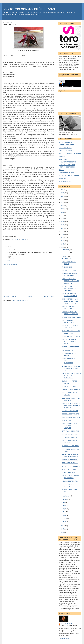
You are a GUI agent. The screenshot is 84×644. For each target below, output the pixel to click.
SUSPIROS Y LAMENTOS (71, 437)
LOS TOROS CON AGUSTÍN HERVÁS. (29, 9)
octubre (65, 256)
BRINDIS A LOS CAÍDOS (70, 411)
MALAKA (62, 170)
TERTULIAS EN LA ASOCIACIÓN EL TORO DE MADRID (71, 288)
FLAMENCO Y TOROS (70, 386)
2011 (63, 238)
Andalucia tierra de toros (66, 173)
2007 (63, 526)
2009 (63, 244)
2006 (63, 529)
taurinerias (62, 156)
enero (65, 522)
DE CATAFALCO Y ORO (66, 145)
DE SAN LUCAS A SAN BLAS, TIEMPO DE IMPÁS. (70, 342)
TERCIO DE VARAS (65, 148)
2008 (63, 247)
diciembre (66, 250)
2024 (63, 196)
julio (64, 502)
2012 (63, 234)
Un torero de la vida (65, 181)
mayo (64, 509)
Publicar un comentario (10, 264)
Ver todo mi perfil (64, 638)
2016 (63, 222)
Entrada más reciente (9, 297)
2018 (63, 215)
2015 (63, 225)
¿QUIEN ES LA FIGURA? (70, 481)
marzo (65, 515)
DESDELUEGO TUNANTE (71, 414)
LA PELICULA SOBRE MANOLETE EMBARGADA (69, 361)
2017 (63, 218)
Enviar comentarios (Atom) (20, 300)
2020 (63, 209)
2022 (63, 202)
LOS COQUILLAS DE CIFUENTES (70, 153)
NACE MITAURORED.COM (71, 336)
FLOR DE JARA (67, 259)
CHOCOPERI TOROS (66, 151)
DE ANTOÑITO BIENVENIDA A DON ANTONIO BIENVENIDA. (72, 376)
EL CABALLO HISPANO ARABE (69, 176)
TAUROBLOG (63, 159)
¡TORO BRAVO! (67, 420)
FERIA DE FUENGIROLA (70, 463)
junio (64, 505)
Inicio (30, 297)
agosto (65, 499)
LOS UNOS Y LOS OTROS (71, 434)
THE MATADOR (67, 267)
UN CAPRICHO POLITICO (71, 270)
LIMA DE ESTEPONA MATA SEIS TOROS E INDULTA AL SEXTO (71, 405)
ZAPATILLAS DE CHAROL (71, 431)
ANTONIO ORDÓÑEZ (69, 469)
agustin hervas (66, 624)
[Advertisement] (19, 280)
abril (64, 512)
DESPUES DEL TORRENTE (71, 417)
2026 (63, 190)
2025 (63, 193)
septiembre (66, 496)
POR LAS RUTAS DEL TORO (68, 162)
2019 (63, 212)
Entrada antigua (49, 297)
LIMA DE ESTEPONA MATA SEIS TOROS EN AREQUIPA (71, 426)
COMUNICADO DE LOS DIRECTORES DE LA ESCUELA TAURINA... (70, 301)
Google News (63, 178)
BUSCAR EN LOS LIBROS (71, 446)
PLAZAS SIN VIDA (68, 350)
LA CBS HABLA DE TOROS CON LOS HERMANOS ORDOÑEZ (71, 368)
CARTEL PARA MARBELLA (71, 390)
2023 (63, 199)
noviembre (66, 253)
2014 (63, 228)
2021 (63, 206)
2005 (63, 532)
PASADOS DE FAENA (69, 473)
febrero (65, 518)
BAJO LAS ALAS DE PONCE (72, 317)
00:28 (9, 260)
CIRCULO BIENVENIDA (70, 460)
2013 (63, 231)
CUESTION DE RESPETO (71, 347)
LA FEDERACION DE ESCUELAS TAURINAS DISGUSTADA (71, 281)
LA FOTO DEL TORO (65, 142)
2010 (63, 241)
